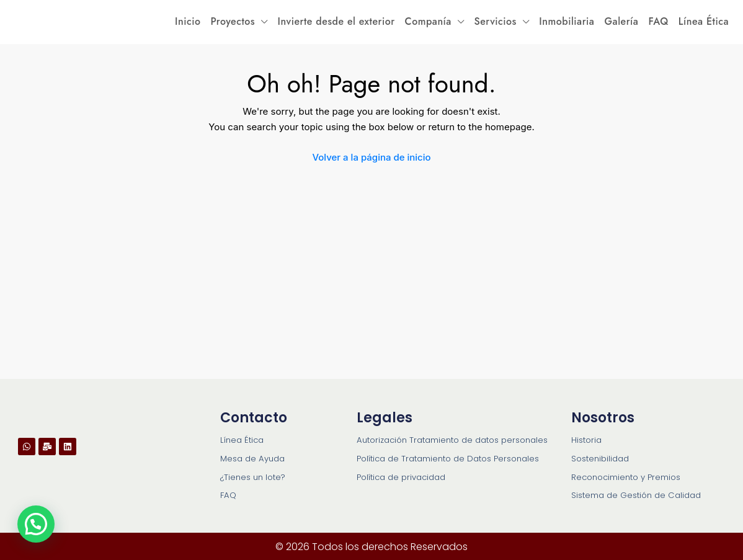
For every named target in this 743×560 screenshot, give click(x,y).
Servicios (495, 21)
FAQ (658, 21)
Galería (621, 21)
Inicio (188, 21)
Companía (428, 21)
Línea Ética (704, 21)
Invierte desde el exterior (336, 21)
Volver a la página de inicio (371, 157)
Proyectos (233, 21)
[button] (36, 524)
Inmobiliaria (567, 21)
